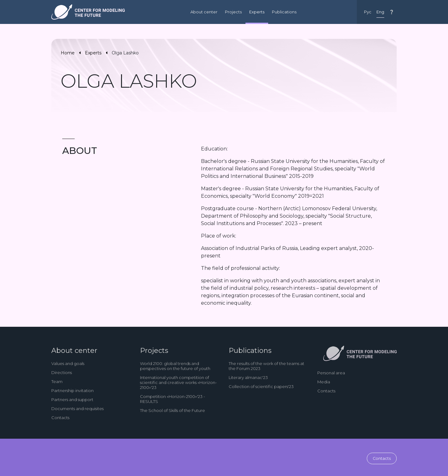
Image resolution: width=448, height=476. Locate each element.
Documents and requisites (77, 409)
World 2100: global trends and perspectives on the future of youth (175, 366)
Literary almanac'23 (248, 377)
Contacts (60, 418)
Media (324, 382)
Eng (380, 12)
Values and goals (68, 363)
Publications (284, 12)
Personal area (331, 373)
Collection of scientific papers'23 (261, 386)
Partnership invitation (72, 391)
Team (57, 381)
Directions (62, 372)
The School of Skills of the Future (173, 410)
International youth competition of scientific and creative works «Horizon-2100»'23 (178, 382)
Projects (233, 12)
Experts (257, 12)
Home (68, 53)
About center (204, 12)
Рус (368, 12)
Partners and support (72, 400)
